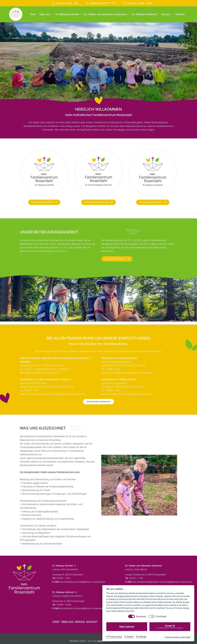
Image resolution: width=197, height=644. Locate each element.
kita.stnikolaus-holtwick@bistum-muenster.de (130, 373)
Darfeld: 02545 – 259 (65, 3)
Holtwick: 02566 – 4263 (137, 3)
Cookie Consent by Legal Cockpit (178, 637)
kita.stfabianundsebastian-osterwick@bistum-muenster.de (55, 394)
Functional (161, 616)
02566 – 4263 (113, 369)
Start (56, 622)
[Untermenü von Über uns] (51, 14)
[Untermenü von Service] (172, 14)
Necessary (141, 616)
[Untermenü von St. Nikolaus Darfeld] (80, 14)
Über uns (67, 622)
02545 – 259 (113, 390)
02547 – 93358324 (35, 369)
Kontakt (92, 622)
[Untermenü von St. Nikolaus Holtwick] (158, 14)
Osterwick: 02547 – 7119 (101, 3)
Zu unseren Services (117, 259)
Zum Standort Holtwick (153, 202)
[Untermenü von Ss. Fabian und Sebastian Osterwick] (128, 14)
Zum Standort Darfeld (44, 202)
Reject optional (127, 627)
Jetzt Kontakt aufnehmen (99, 402)
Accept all (170, 627)
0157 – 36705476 (61, 369)
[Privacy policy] (114, 637)
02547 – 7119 (31, 390)
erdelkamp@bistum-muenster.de (42, 373)
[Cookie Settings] (141, 637)
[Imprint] (129, 637)
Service (80, 622)
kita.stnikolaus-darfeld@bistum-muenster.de (129, 394)
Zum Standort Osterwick (99, 202)
